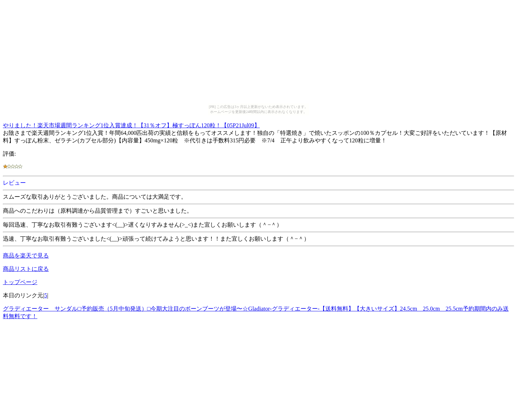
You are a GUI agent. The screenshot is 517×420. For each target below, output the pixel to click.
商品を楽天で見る (26, 256)
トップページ (20, 282)
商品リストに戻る (26, 269)
